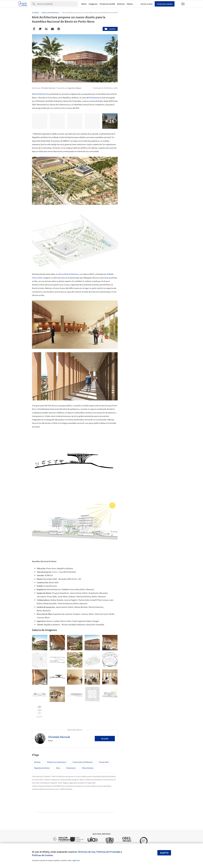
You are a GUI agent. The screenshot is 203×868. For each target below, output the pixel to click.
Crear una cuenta (165, 4)
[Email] (52, 29)
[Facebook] (34, 29)
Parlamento (94, 98)
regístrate (76, 860)
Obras (84, 4)
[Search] (58, 4)
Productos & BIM (107, 4)
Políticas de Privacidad (108, 852)
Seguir (105, 739)
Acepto (164, 853)
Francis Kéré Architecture (83, 762)
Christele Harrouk (59, 737)
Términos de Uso (87, 852)
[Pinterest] (59, 29)
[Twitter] (40, 29)
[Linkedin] (46, 29)
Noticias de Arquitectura (57, 762)
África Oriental (88, 768)
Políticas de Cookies (42, 855)
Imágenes (93, 4)
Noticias (121, 4)
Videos (130, 4)
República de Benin (42, 768)
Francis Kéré (104, 762)
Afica (58, 768)
